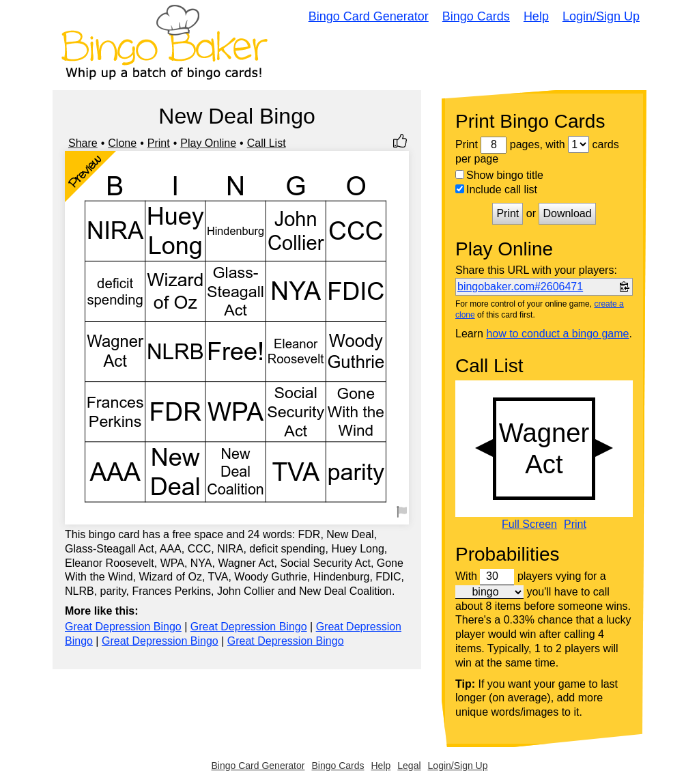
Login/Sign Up (601, 16)
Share (83, 143)
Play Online (208, 143)
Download (567, 213)
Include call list (496, 190)
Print (159, 143)
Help (536, 16)
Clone (122, 143)
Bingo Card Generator (369, 16)
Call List (267, 143)
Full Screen (529, 524)
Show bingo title (499, 175)
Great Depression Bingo (123, 627)
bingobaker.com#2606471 (520, 286)
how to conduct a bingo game (557, 334)
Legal (409, 766)
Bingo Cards (476, 16)
